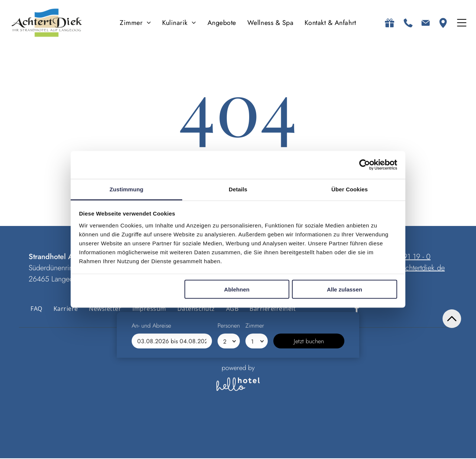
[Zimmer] (257, 442)
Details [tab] (238, 189)
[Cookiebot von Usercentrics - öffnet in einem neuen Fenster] (365, 165)
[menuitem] (135, 23)
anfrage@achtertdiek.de (409, 268)
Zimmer (255, 427)
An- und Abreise (151, 427)
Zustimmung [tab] (127, 189)
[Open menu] (462, 23)
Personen (229, 427)
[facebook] (357, 310)
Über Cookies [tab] (350, 189)
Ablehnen (237, 290)
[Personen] (229, 442)
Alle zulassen (345, 290)
